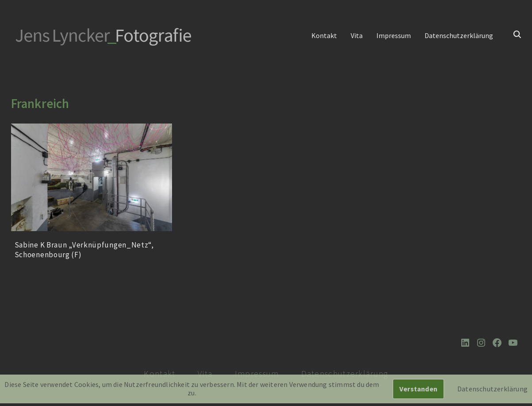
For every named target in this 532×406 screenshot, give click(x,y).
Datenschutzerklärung (459, 35)
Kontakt (324, 35)
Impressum (394, 35)
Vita (357, 35)
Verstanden (418, 389)
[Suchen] (517, 34)
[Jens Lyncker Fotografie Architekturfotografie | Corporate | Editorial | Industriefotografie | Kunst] (104, 36)
